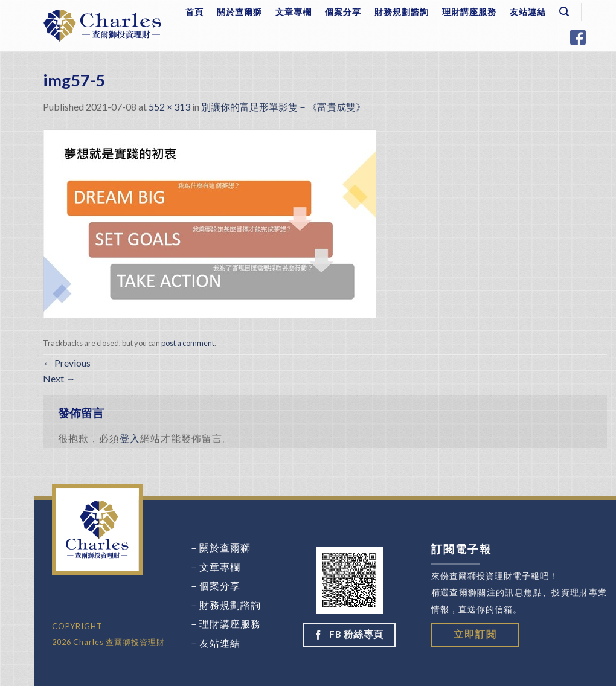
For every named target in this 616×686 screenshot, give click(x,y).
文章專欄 (294, 12)
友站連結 (528, 12)
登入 (130, 438)
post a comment (188, 343)
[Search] (564, 12)
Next (59, 378)
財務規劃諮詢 (402, 12)
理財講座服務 (469, 12)
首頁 (194, 12)
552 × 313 (169, 107)
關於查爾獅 (239, 12)
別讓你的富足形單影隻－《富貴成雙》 (283, 107)
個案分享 (343, 12)
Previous (67, 363)
